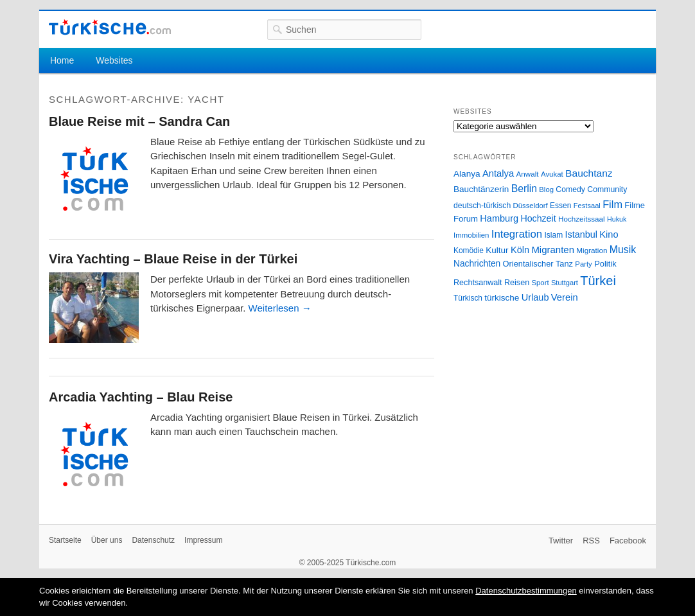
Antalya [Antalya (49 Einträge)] (498, 173)
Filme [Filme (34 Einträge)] (635, 205)
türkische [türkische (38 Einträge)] (502, 298)
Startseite (65, 540)
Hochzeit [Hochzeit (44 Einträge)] (538, 218)
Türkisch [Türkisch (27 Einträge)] (468, 298)
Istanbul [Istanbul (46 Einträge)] (581, 234)
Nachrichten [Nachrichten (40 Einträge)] (477, 264)
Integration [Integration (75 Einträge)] (517, 234)
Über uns (107, 540)
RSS (591, 541)
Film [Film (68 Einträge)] (612, 204)
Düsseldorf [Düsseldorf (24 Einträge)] (531, 206)
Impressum (203, 540)
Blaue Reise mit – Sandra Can (139, 121)
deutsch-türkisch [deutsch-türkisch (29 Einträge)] (482, 206)
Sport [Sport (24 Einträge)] (541, 283)
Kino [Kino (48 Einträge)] (609, 234)
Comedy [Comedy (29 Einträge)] (570, 189)
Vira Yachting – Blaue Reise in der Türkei (173, 259)
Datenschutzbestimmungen (526, 591)
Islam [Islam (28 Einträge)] (553, 235)
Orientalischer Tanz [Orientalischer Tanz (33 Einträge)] (538, 264)
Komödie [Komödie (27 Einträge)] (469, 251)
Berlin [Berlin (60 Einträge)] (524, 189)
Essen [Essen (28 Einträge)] (560, 206)
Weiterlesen (280, 308)
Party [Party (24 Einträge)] (583, 264)
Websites (114, 60)
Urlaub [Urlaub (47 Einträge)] (535, 297)
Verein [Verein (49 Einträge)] (565, 297)
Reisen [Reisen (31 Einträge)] (517, 283)
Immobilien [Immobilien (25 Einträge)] (471, 235)
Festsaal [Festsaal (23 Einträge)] (587, 206)
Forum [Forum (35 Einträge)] (466, 219)
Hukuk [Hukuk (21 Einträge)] (617, 219)
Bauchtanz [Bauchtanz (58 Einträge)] (589, 173)
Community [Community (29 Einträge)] (607, 189)
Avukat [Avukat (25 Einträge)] (552, 174)
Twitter (561, 541)
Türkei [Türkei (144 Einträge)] (598, 281)
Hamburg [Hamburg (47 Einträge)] (499, 218)
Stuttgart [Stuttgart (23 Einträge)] (565, 283)
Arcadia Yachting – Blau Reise (141, 397)
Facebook (628, 541)
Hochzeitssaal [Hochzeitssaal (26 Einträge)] (582, 219)
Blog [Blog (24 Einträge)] (546, 189)
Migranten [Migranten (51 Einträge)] (553, 250)
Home (62, 60)
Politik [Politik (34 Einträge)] (605, 264)
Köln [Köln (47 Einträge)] (520, 250)
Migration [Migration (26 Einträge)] (592, 250)
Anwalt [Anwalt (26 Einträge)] (528, 174)
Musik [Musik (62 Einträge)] (623, 250)
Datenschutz (153, 540)
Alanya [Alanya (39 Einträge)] (467, 174)
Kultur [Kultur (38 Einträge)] (497, 250)
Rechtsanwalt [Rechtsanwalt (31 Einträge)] (478, 283)
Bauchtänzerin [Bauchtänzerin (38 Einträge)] (481, 189)
